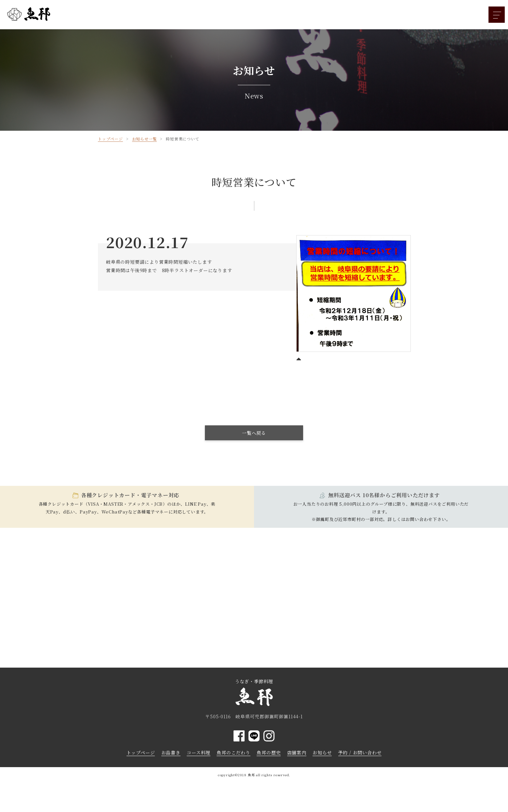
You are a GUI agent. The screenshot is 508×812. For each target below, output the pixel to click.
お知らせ (322, 752)
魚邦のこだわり (234, 752)
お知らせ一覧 (145, 139)
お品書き (171, 752)
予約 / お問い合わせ (360, 752)
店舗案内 (297, 752)
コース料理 (199, 752)
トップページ (141, 752)
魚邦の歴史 (269, 752)
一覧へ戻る (254, 433)
